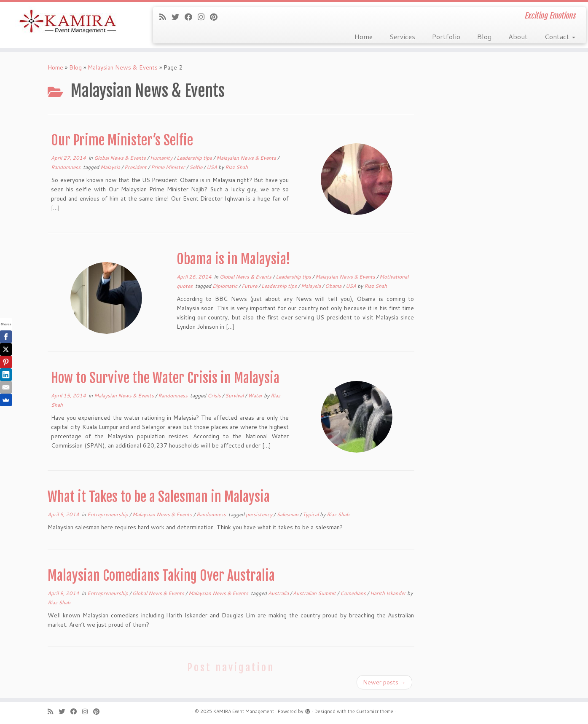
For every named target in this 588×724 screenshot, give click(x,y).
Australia (279, 593)
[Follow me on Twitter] (178, 17)
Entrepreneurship (108, 514)
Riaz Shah (236, 167)
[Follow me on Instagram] (204, 17)
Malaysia (111, 167)
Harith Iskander (389, 593)
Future (250, 286)
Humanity (162, 158)
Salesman (288, 514)
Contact (560, 36)
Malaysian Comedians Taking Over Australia (161, 576)
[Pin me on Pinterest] (216, 17)
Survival (235, 396)
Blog (484, 36)
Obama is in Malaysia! (234, 259)
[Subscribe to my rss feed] (165, 17)
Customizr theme (375, 711)
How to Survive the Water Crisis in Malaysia (165, 378)
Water (256, 396)
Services (402, 36)
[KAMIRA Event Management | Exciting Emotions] (68, 22)
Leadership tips (195, 158)
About (518, 36)
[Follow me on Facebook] (191, 17)
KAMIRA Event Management (244, 711)
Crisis (215, 396)
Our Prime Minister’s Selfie (122, 140)
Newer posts (384, 682)
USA (212, 167)
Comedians (354, 593)
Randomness (66, 167)
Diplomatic (226, 286)
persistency (260, 514)
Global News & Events (121, 158)
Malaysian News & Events (123, 67)
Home (364, 36)
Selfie (196, 167)
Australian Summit (315, 593)
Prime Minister (169, 167)
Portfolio (446, 36)
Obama (334, 286)
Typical (311, 514)
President (136, 167)
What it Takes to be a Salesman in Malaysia (159, 497)
